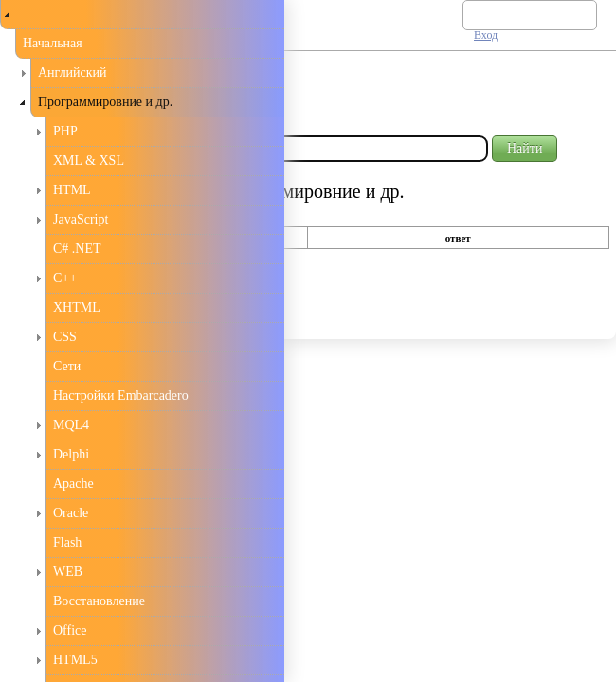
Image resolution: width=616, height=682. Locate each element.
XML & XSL (89, 161)
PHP (65, 131)
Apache (73, 484)
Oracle (71, 513)
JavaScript (81, 219)
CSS (65, 337)
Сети (67, 366)
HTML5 (75, 660)
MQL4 (71, 425)
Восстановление (99, 601)
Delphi (71, 454)
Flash (67, 542)
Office (70, 630)
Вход (486, 35)
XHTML (77, 307)
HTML (72, 190)
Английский (72, 72)
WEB (68, 572)
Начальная (53, 43)
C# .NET (77, 249)
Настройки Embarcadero (121, 395)
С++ (65, 278)
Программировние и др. (105, 102)
